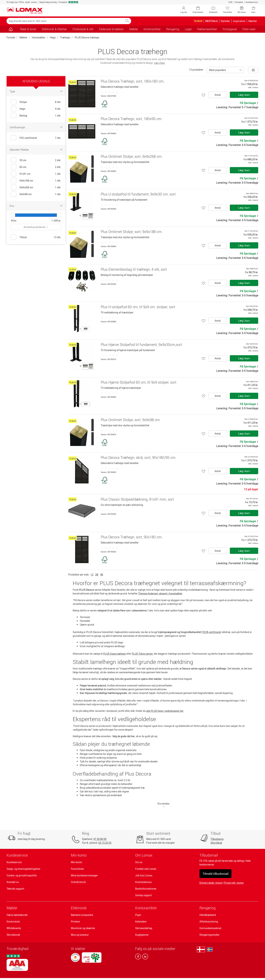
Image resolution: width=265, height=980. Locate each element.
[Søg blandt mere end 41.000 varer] (65, 21)
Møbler (23, 37)
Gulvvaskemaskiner (210, 928)
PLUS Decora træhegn (87, 37)
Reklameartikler (207, 29)
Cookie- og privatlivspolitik (22, 875)
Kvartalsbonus (143, 882)
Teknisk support (15, 889)
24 (97, 575)
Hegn (53, 37)
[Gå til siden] (11, 29)
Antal (218, 95)
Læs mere (159, 63)
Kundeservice (252, 2)
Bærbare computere (82, 915)
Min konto (77, 862)
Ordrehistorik (78, 882)
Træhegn (65, 37)
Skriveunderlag (144, 928)
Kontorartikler (146, 908)
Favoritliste (77, 869)
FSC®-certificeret (211, 632)
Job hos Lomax (144, 875)
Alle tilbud (216, 843)
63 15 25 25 (105, 843)
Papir (138, 915)
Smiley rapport (143, 895)
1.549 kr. (56, 221)
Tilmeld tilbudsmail (215, 874)
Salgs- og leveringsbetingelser (23, 869)
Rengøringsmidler (209, 935)
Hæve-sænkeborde (17, 915)
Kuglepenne (142, 935)
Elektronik (79, 908)
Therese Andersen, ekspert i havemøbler (160, 593)
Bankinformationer (146, 889)
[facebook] (138, 957)
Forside (11, 37)
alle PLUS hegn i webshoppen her (165, 711)
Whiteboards (14, 928)
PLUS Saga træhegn (115, 654)
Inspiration (239, 21)
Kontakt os (13, 882)
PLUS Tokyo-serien (142, 654)
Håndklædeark (208, 915)
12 (92, 575)
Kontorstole (13, 921)
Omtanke (239, 2)
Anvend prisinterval (36, 227)
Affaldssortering (209, 921)
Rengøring (207, 908)
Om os (139, 862)
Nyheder (225, 21)
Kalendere (141, 921)
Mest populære (217, 70)
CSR (230, 2)
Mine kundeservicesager (84, 875)
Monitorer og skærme (83, 928)
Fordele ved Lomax (146, 869)
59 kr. (14, 221)
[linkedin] (144, 957)
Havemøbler (39, 37)
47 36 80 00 (100, 839)
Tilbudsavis (217, 839)
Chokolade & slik (83, 29)
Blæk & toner (28, 29)
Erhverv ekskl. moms (211, 883)
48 (102, 575)
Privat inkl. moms (234, 883)
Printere (75, 921)
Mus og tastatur (80, 935)
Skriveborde (13, 935)
